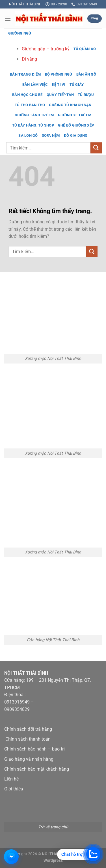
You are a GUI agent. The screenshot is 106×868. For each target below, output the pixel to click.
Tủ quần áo (85, 49)
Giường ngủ (20, 33)
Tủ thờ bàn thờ (30, 105)
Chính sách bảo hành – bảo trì (34, 749)
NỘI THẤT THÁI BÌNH (25, 4)
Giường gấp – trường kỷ (46, 49)
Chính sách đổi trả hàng (28, 729)
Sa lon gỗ (28, 135)
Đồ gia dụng (76, 135)
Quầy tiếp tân (60, 95)
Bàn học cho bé (27, 95)
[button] (8, 19)
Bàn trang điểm (25, 74)
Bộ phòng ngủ (59, 74)
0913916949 (17, 702)
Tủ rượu (86, 95)
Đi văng (29, 59)
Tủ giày (77, 85)
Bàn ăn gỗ (86, 74)
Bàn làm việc (35, 85)
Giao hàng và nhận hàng (29, 759)
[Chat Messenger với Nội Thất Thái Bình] (11, 857)
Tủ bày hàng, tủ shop (33, 125)
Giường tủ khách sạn (70, 105)
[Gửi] (96, 148)
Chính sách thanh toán (28, 739)
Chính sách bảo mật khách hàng (37, 769)
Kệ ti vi (59, 85)
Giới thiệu (14, 789)
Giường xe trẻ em (75, 115)
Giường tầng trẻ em (34, 115)
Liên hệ (11, 779)
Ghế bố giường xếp (76, 125)
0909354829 (17, 709)
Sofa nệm (51, 135)
